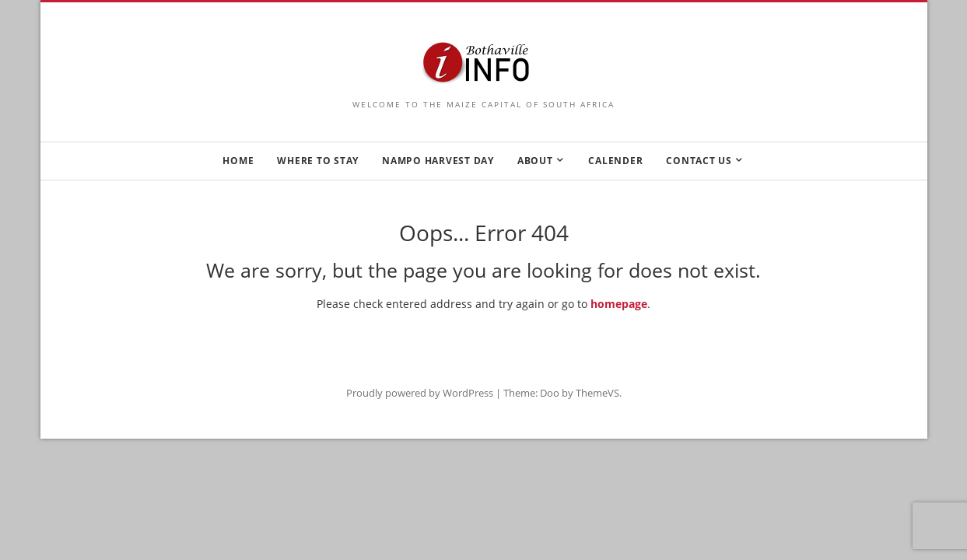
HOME (238, 161)
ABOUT (535, 161)
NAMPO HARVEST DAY (438, 161)
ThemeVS (597, 393)
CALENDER (615, 161)
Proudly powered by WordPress (420, 393)
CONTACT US (699, 161)
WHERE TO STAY (318, 161)
